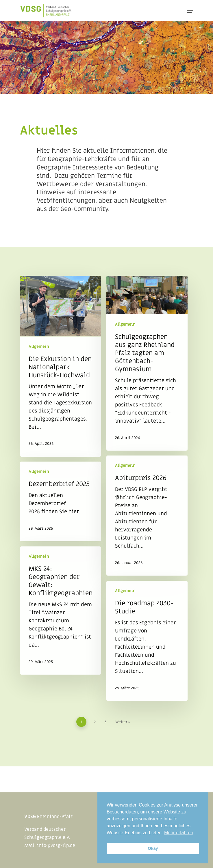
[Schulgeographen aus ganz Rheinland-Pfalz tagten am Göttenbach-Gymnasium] (147, 363)
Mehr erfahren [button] (179, 833)
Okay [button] (153, 848)
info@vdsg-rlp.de (56, 845)
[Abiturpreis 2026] (147, 516)
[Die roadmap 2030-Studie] (147, 641)
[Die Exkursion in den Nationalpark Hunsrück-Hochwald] (61, 366)
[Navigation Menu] (190, 11)
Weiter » (123, 722)
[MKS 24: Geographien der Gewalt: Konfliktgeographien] (61, 611)
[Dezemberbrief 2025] (61, 501)
